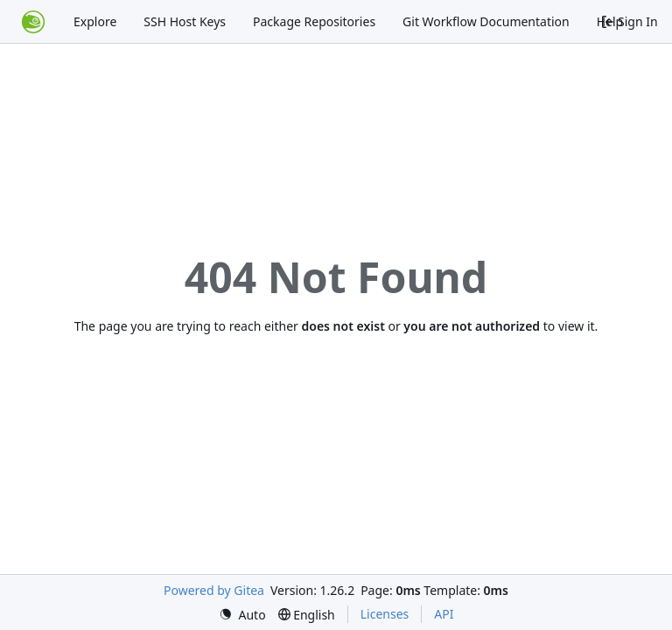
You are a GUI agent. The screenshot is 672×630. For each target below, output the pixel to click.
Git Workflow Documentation (486, 21)
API (444, 614)
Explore (95, 21)
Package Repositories (314, 21)
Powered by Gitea (214, 590)
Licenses (385, 614)
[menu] (242, 615)
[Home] (33, 22)
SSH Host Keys (185, 21)
